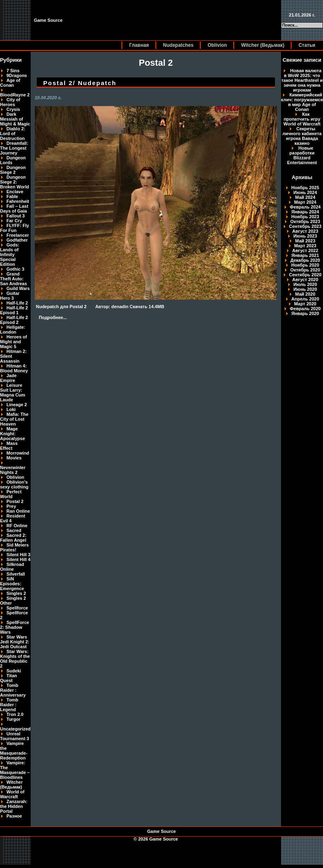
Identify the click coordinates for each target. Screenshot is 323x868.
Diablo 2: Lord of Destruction (13, 134)
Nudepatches (178, 45)
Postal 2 (15, 501)
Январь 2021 (305, 255)
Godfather (17, 240)
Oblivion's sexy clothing (14, 484)
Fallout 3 (16, 216)
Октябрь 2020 (305, 270)
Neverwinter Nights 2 (13, 470)
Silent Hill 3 (18, 555)
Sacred (14, 530)
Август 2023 (305, 231)
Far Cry (14, 221)
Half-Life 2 (17, 303)
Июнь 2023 (305, 236)
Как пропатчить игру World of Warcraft (302, 119)
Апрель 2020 (305, 299)
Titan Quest (8, 678)
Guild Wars (18, 288)
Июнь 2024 (305, 192)
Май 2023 (305, 241)
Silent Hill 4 (18, 559)
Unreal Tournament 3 (15, 736)
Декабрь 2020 (305, 260)
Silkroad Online (12, 567)
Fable (12, 196)
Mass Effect (9, 446)
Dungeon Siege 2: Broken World (15, 182)
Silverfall (16, 574)
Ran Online (18, 511)
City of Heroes (10, 102)
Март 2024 (305, 202)
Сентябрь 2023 (305, 226)
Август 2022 (305, 250)
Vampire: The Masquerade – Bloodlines (15, 770)
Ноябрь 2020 (305, 265)
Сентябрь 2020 (305, 275)
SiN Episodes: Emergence (12, 584)
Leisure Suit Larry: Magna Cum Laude (13, 392)
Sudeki (14, 671)
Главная (139, 45)
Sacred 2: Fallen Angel (13, 538)
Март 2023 (305, 246)
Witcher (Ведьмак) (263, 45)
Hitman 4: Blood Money (14, 368)
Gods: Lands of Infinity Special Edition (10, 255)
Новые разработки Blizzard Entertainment (302, 155)
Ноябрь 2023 (305, 217)
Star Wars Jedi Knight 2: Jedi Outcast (15, 642)
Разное (14, 816)
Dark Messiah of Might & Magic (15, 119)
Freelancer (18, 235)
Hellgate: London (13, 330)
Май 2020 (305, 294)
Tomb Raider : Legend (9, 705)
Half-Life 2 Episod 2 (14, 320)
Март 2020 (305, 304)
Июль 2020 (305, 284)
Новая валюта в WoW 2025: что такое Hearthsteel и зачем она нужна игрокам (302, 80)
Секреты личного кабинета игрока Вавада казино (302, 136)
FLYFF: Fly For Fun (15, 228)
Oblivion (217, 45)
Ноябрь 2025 (305, 188)
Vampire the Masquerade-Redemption (14, 751)
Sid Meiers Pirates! (14, 547)
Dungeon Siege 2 (13, 170)
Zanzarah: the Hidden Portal (14, 806)
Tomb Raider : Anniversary (13, 690)
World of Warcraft (12, 794)
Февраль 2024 (305, 207)
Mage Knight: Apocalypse (13, 434)
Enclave (15, 192)
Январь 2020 (305, 313)
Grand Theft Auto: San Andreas (14, 279)
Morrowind (18, 453)
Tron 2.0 (15, 714)
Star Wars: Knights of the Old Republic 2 (15, 659)
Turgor (14, 719)
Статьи (307, 45)
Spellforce (17, 608)
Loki (11, 409)
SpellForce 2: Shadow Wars (15, 627)
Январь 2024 (305, 212)
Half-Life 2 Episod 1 (14, 310)
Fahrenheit (18, 201)
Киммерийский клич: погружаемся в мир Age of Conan (302, 102)
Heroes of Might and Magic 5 (14, 342)
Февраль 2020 (305, 309)
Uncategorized (15, 729)
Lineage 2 (17, 405)
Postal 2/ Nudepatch (80, 83)
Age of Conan (10, 83)
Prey (11, 506)
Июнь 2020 (305, 289)
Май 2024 (305, 197)
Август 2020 (305, 280)
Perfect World (11, 494)
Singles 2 (16, 593)
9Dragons (17, 75)
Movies (14, 458)
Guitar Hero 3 (10, 296)
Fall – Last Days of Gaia (14, 209)
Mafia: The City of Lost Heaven (14, 419)
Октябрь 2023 (305, 221)
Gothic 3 (15, 269)
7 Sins (13, 71)
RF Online (17, 526)
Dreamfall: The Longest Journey (14, 148)
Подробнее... (53, 317)
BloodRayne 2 (15, 95)
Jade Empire (8, 378)
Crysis (13, 109)
